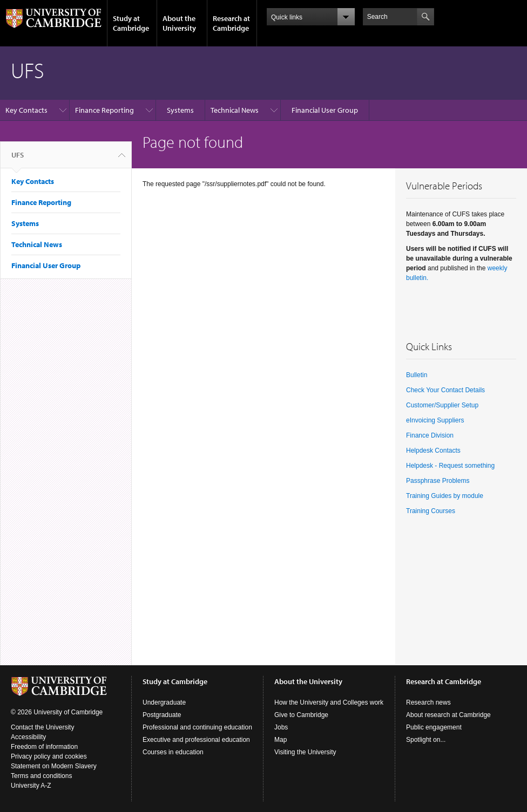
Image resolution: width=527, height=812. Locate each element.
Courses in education (173, 752)
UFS (18, 159)
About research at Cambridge (448, 715)
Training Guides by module (445, 496)
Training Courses (431, 511)
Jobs (281, 727)
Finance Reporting (104, 110)
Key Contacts (26, 110)
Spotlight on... (426, 740)
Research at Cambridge (231, 23)
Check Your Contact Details (445, 390)
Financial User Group (325, 110)
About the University (179, 23)
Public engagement (434, 727)
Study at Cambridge (131, 23)
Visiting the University (305, 752)
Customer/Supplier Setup (442, 405)
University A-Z (31, 786)
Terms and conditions (41, 776)
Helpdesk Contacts (433, 451)
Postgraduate (162, 715)
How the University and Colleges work (329, 702)
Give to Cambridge (301, 715)
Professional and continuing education (197, 727)
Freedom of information (44, 747)
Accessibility (28, 737)
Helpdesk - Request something (450, 466)
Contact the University (42, 727)
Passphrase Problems (438, 481)
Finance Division (430, 435)
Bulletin (417, 375)
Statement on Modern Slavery (54, 766)
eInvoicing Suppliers (435, 420)
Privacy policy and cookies (49, 756)
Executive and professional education (196, 740)
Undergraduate (164, 702)
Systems (180, 110)
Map (281, 740)
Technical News (235, 110)
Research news (428, 702)
